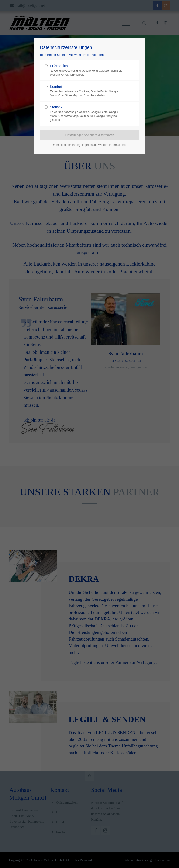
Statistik (88, 113)
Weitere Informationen (113, 145)
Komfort (88, 91)
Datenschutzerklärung (66, 145)
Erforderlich (88, 70)
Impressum (89, 145)
